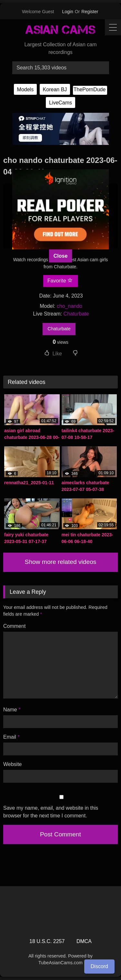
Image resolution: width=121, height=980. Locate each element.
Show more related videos (61, 562)
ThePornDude (90, 89)
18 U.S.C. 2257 (47, 941)
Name (12, 710)
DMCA (84, 941)
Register (90, 12)
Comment (14, 626)
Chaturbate (76, 314)
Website (13, 764)
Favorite (60, 281)
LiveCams (60, 103)
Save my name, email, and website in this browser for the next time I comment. (51, 812)
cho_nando (70, 306)
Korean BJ (55, 89)
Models (25, 89)
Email (11, 737)
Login (68, 12)
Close (61, 256)
